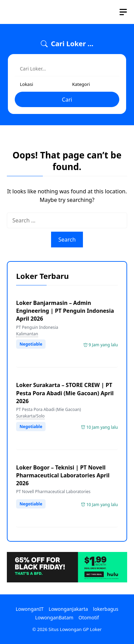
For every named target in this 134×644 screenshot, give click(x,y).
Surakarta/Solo (30, 416)
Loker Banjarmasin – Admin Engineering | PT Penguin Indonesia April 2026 (65, 311)
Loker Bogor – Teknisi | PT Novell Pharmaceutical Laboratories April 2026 (63, 475)
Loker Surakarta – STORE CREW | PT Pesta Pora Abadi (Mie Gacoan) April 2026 (65, 393)
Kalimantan (27, 334)
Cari (67, 100)
